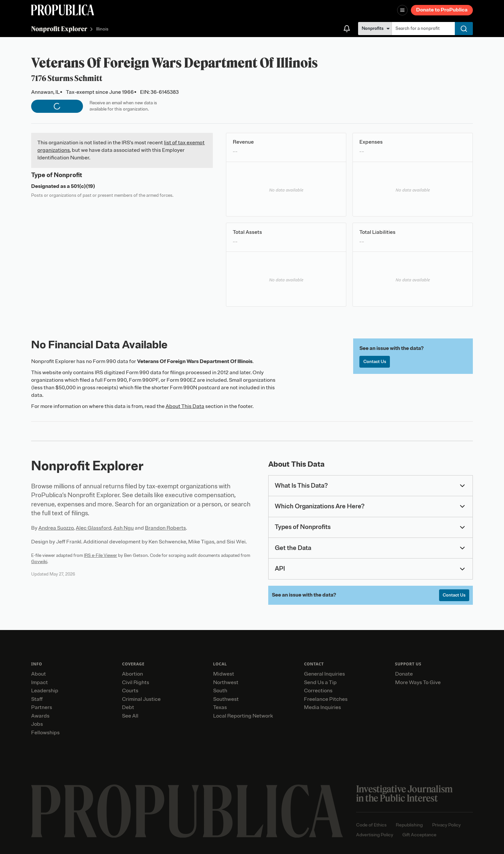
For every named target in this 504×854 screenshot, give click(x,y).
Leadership (45, 691)
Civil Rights (136, 682)
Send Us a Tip (320, 682)
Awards (40, 716)
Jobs (37, 724)
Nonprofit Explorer (59, 29)
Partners (42, 707)
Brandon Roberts (165, 528)
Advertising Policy (375, 835)
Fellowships (45, 733)
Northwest (226, 682)
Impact (40, 682)
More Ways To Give (418, 682)
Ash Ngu (124, 528)
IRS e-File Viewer (101, 555)
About (39, 674)
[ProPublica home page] (187, 811)
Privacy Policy (446, 825)
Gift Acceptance (419, 835)
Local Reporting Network (243, 716)
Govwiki (39, 562)
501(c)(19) (83, 186)
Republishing (409, 825)
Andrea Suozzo (56, 528)
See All (130, 716)
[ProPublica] (63, 10)
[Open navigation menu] (402, 10)
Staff (37, 699)
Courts (130, 691)
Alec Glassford (94, 528)
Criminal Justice (141, 699)
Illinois (102, 29)
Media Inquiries (323, 707)
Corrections (318, 691)
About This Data (185, 406)
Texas (220, 707)
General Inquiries (324, 674)
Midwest (224, 674)
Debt (128, 707)
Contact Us (375, 362)
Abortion (132, 674)
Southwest (226, 699)
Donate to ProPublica (442, 10)
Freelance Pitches (326, 699)
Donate (404, 674)
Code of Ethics (371, 825)
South (220, 691)
